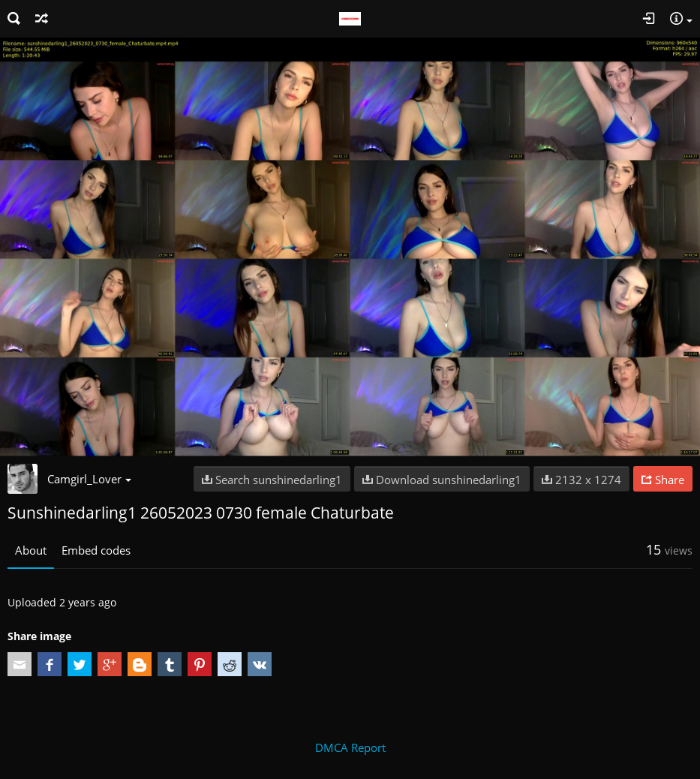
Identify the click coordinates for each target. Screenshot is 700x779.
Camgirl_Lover (89, 479)
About (31, 550)
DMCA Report (350, 747)
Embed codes (96, 550)
